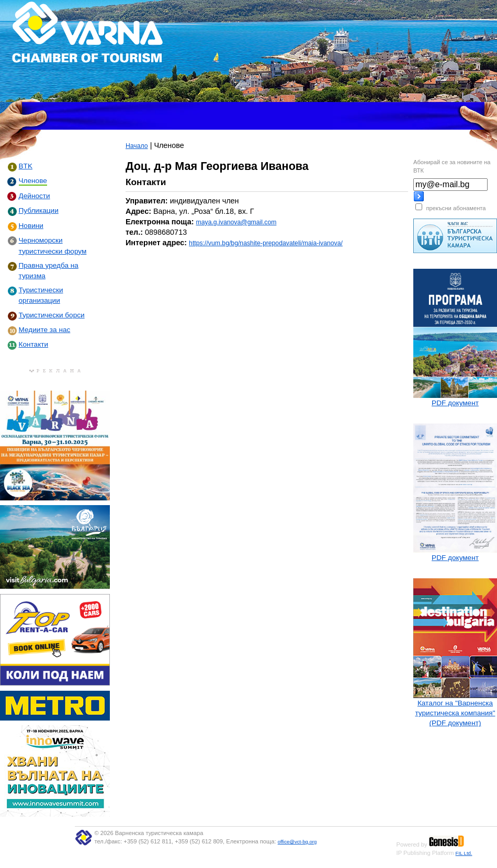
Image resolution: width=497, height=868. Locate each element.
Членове (33, 181)
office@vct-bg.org (297, 842)
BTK (26, 166)
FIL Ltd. (464, 853)
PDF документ (455, 403)
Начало (137, 146)
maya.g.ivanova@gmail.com (236, 222)
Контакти (34, 344)
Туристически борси (52, 315)
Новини (31, 226)
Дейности (35, 196)
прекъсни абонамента (456, 208)
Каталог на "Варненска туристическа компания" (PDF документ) (455, 713)
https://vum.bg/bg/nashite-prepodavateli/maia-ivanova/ (266, 243)
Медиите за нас (45, 330)
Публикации (39, 210)
